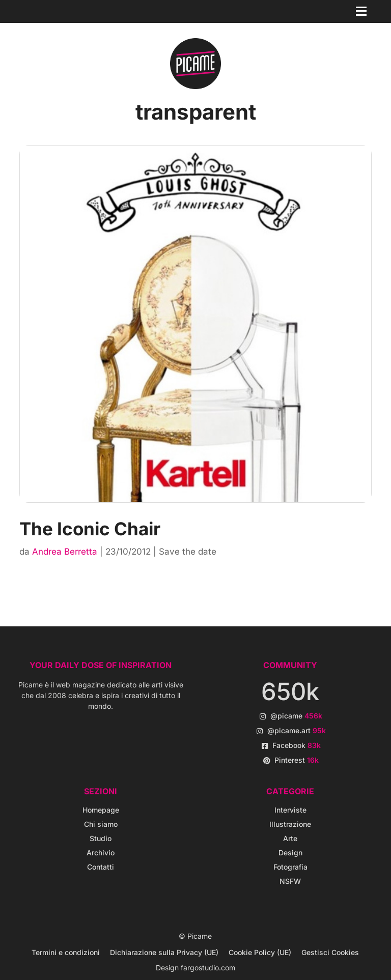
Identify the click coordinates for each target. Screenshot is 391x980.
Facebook (297, 745)
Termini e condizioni (66, 952)
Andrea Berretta (65, 552)
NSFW (290, 881)
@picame (296, 716)
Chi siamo (101, 824)
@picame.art (297, 730)
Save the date (188, 552)
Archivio (101, 853)
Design (290, 853)
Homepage (101, 810)
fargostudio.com (208, 968)
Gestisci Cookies (330, 952)
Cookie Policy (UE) (260, 952)
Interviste (290, 810)
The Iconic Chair (90, 529)
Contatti (101, 867)
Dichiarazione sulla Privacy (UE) (164, 952)
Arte (290, 838)
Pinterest (297, 760)
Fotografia (290, 867)
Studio (101, 838)
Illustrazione (290, 824)
